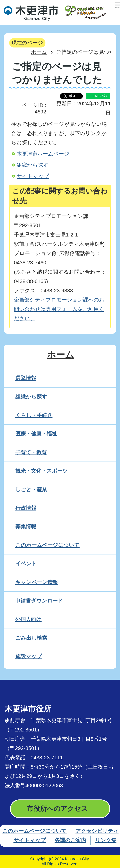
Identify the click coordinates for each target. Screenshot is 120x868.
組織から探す (33, 165)
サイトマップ (33, 176)
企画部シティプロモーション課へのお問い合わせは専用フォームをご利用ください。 (59, 309)
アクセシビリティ (97, 831)
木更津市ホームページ (43, 154)
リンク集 (106, 840)
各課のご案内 (70, 840)
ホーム (39, 52)
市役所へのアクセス (57, 809)
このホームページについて (34, 831)
